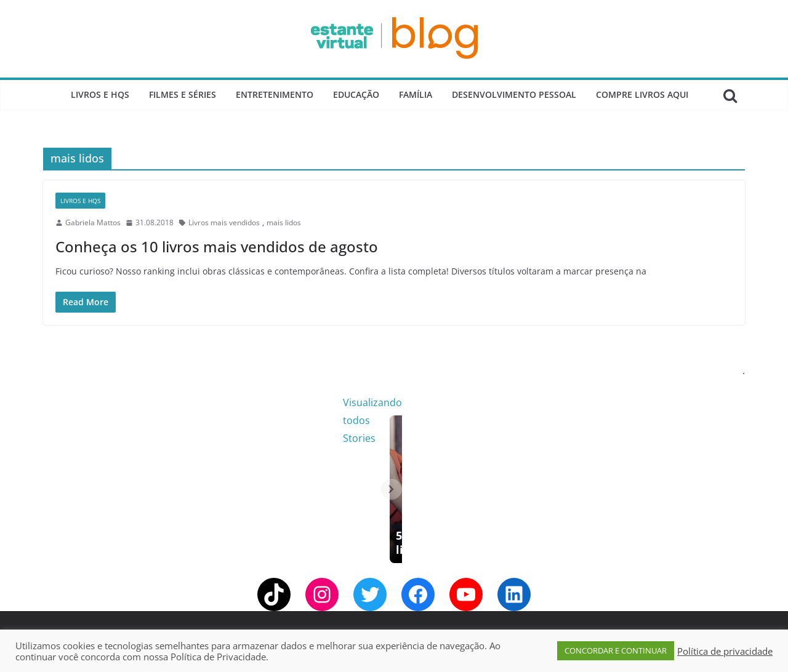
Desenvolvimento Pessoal (514, 94)
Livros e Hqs (100, 94)
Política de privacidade (725, 651)
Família (416, 94)
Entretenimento (275, 94)
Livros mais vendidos (224, 222)
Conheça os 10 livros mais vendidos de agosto (217, 246)
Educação (356, 94)
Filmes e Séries (183, 94)
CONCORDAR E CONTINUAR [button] (616, 650)
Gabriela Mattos (93, 222)
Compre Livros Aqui (642, 94)
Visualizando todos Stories (594, 402)
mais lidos (284, 222)
